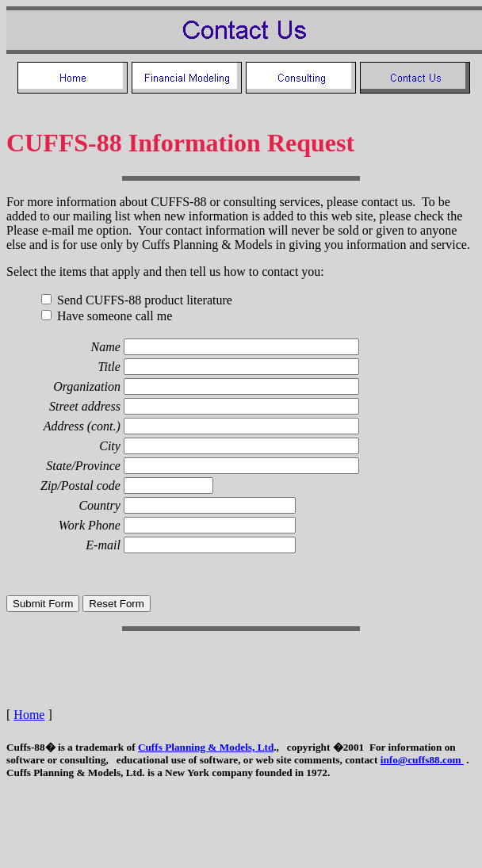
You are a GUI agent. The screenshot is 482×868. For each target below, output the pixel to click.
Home (29, 715)
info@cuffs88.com (422, 760)
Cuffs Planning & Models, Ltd (206, 747)
